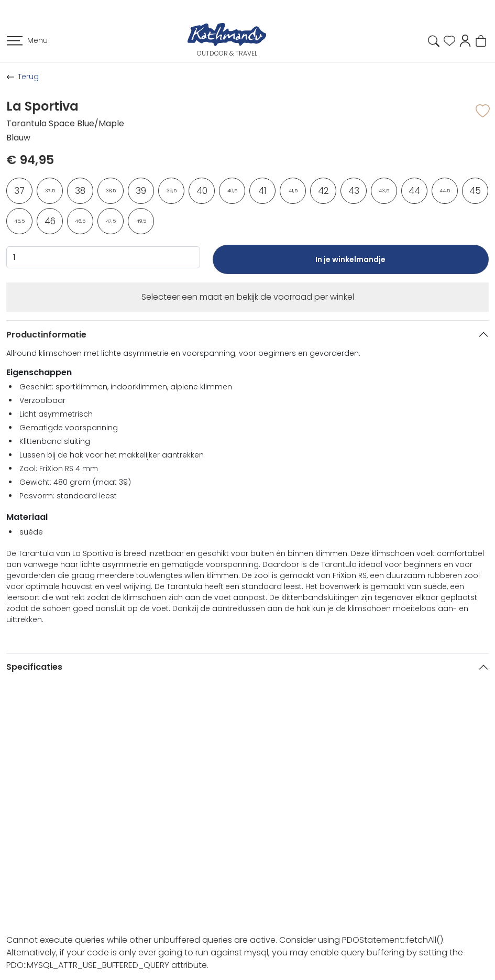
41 (262, 191)
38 (80, 191)
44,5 (445, 191)
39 (141, 191)
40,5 (232, 191)
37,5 (50, 191)
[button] (465, 40)
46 (50, 221)
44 (414, 191)
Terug (28, 77)
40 (202, 191)
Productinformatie (46, 335)
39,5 (172, 191)
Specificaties (34, 667)
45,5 (19, 221)
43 (354, 191)
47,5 (111, 221)
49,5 (141, 221)
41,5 (293, 191)
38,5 (111, 191)
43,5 (384, 191)
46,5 (80, 221)
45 (475, 191)
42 (323, 191)
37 (19, 191)
